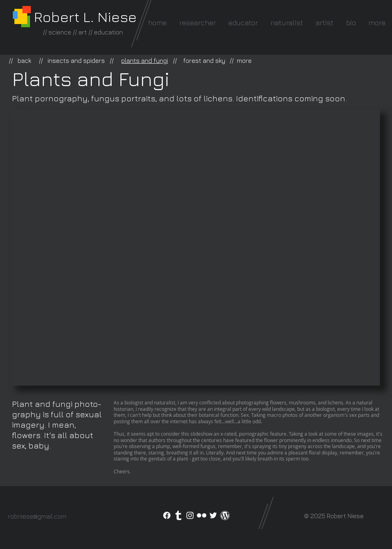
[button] (196, 247)
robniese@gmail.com (37, 516)
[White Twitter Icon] (213, 515)
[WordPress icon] (225, 515)
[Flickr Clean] (202, 515)
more (244, 60)
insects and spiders (76, 60)
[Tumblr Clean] (178, 515)
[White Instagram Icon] (190, 515)
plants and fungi (145, 60)
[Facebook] (167, 515)
